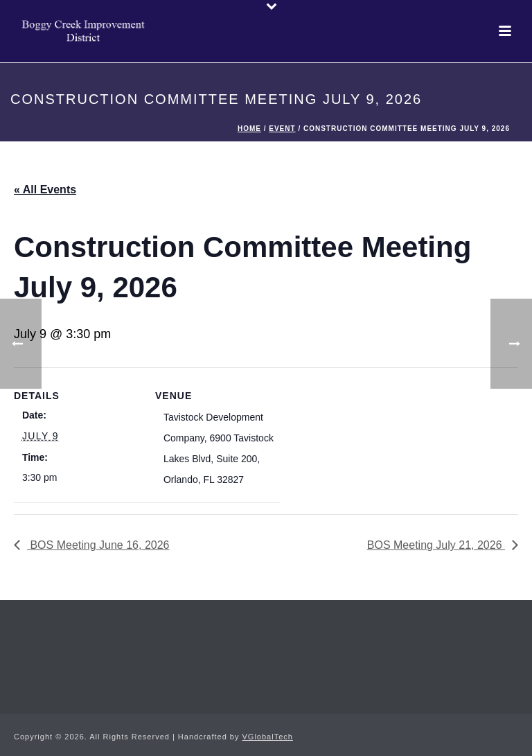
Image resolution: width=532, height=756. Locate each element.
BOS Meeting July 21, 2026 (436, 545)
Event (282, 129)
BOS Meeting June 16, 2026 (98, 545)
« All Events (45, 190)
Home (249, 129)
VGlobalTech (268, 737)
